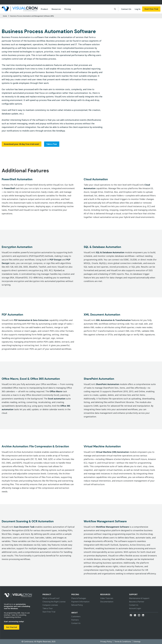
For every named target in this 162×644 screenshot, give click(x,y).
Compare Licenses (50, 605)
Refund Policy (77, 605)
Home (5, 16)
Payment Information (80, 602)
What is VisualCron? (51, 598)
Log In (138, 9)
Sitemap (137, 642)
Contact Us (126, 9)
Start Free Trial (151, 9)
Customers (76, 616)
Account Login (135, 608)
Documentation (107, 602)
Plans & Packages (79, 598)
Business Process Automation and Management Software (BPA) (32, 16)
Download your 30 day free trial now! (22, 144)
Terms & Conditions (123, 642)
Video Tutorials (107, 598)
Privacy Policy (106, 642)
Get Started (12, 627)
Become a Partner (137, 602)
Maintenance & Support (139, 598)
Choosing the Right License (54, 602)
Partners (75, 620)
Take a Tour (52, 144)
